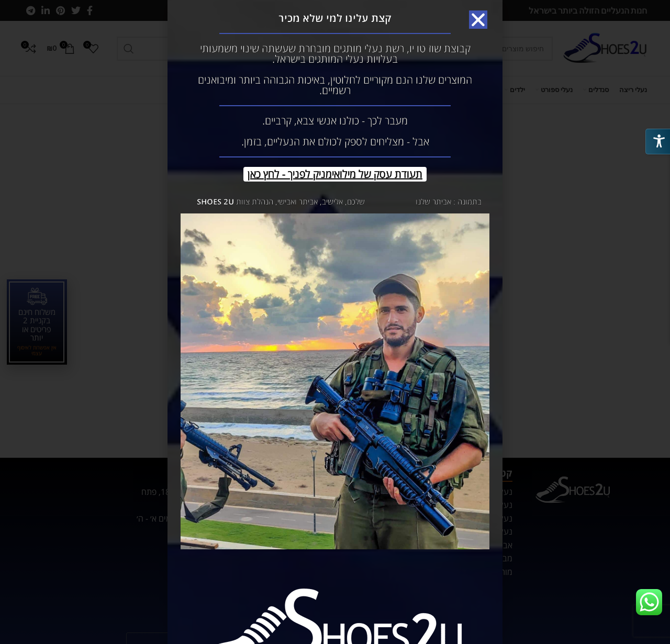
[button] (478, 20)
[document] (335, 322)
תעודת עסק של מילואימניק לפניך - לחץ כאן (335, 174)
